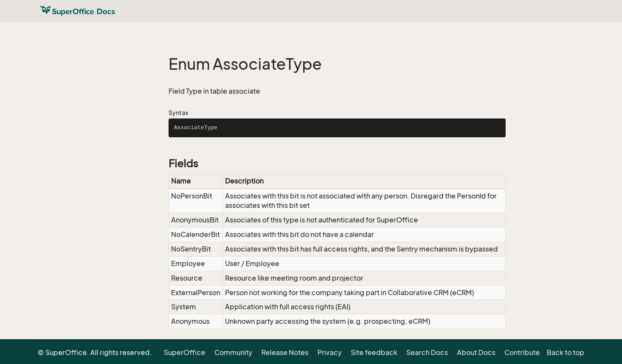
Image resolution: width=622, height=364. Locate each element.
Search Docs (427, 352)
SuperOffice (185, 352)
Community (233, 352)
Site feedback (374, 352)
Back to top (566, 352)
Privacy (330, 352)
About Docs (476, 352)
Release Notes (285, 352)
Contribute (522, 352)
